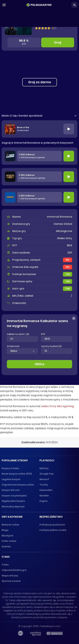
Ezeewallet (46, 490)
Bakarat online (10, 525)
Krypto (44, 501)
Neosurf (44, 479)
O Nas (5, 565)
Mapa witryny (10, 576)
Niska (22, 351)
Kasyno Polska (10, 468)
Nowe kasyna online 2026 (17, 474)
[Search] (74, 5)
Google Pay (46, 474)
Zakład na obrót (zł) (18, 334)
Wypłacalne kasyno (13, 501)
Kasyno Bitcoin (11, 490)
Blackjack (7, 536)
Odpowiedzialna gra (14, 570)
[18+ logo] (21, 633)
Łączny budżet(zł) (51, 346)
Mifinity (44, 468)
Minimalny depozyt (13, 507)
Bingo (5, 530)
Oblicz (39, 364)
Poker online (9, 541)
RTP (43, 334)
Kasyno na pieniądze (14, 496)
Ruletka (6, 547)
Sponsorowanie (11, 581)
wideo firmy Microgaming (58, 406)
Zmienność (13, 346)
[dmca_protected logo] (55, 633)
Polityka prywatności (52, 525)
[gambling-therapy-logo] (36, 633)
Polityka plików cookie (53, 530)
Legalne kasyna (11, 479)
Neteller (44, 496)
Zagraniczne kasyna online (18, 485)
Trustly (44, 485)
